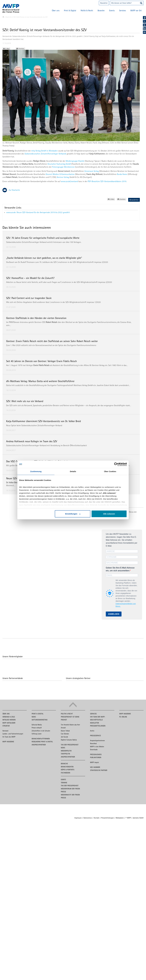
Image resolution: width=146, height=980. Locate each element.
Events (112, 10)
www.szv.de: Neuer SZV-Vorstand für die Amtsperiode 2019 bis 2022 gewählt (38, 212)
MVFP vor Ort (136, 10)
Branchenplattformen (41, 739)
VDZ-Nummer (95, 767)
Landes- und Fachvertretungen (13, 734)
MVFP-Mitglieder (9, 723)
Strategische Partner (99, 770)
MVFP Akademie (8, 742)
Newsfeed (93, 743)
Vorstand (5, 731)
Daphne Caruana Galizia (69, 740)
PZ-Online (123, 717)
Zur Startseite (14, 190)
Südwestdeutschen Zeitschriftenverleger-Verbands (45, 154)
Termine (64, 783)
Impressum (78, 818)
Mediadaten (120, 818)
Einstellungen (73, 514)
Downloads (94, 750)
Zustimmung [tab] (36, 471)
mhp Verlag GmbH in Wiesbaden (45, 151)
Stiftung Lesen (37, 734)
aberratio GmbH (138, 818)
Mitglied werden (9, 720)
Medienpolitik (66, 751)
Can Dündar (65, 734)
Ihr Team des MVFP (9, 737)
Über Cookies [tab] (110, 471)
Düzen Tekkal (65, 731)
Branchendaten (67, 767)
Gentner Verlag (63, 177)
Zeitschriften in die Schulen (41, 731)
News (34, 717)
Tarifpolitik (65, 754)
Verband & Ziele (9, 717)
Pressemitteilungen (98, 726)
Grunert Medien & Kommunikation (60, 174)
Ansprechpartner (39, 745)
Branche (101, 10)
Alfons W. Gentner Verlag (94, 365)
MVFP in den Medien (97, 747)
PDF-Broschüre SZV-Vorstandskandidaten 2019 (107, 181)
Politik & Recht (87, 10)
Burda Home (122, 174)
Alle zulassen (109, 514)
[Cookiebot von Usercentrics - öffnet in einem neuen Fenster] (116, 464)
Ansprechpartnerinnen (97, 740)
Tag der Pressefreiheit (70, 745)
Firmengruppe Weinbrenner (63, 167)
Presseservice (95, 736)
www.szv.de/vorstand (69, 181)
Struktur (6, 726)
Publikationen (96, 757)
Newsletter (104, 3)
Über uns (56, 10)
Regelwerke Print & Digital (42, 742)
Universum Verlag (92, 171)
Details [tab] (73, 471)
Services (122, 10)
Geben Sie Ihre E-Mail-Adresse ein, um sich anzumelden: (120, 569)
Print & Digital (70, 10)
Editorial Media (37, 725)
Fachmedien (66, 773)
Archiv (92, 731)
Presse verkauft (37, 728)
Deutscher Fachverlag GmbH (59, 164)
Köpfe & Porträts (68, 770)
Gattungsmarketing (40, 720)
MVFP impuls (94, 762)
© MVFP (128, 818)
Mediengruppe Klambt (75, 161)
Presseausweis (96, 754)
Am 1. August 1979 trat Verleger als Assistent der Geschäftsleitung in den (45, 365)
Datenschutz (88, 818)
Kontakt (97, 818)
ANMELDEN (114, 614)
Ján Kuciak (64, 737)
